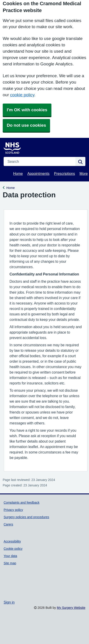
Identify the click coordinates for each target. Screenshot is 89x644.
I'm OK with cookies (27, 110)
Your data (10, 556)
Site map (10, 563)
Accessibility (12, 541)
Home (18, 173)
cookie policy (22, 95)
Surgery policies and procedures (26, 517)
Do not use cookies (26, 125)
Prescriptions (65, 173)
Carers (8, 524)
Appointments (38, 173)
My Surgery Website (71, 608)
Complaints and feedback (22, 503)
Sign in (9, 602)
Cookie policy (13, 549)
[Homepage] (15, 147)
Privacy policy (13, 510)
